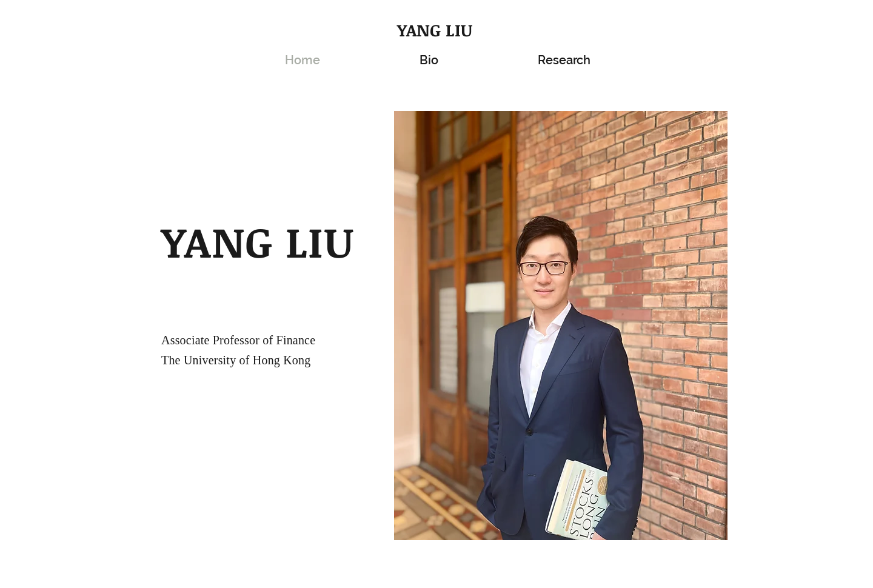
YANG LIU (435, 30)
